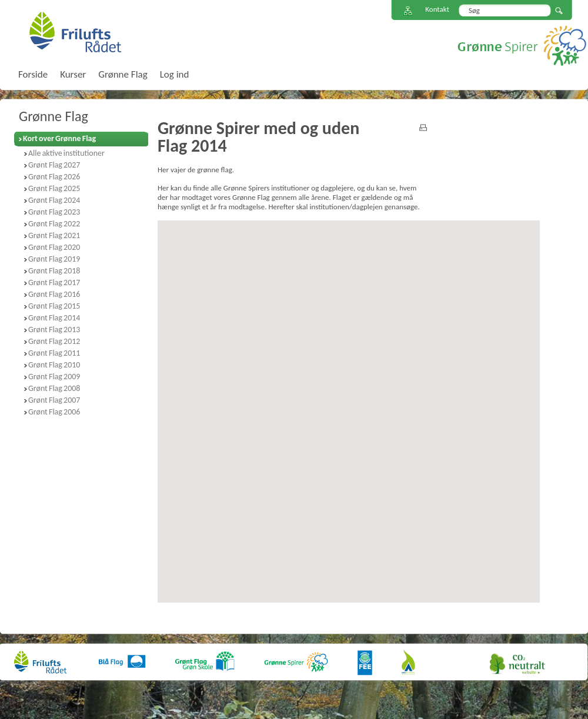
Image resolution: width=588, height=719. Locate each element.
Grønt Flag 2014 (54, 318)
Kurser (73, 74)
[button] (360, 528)
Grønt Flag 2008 (54, 388)
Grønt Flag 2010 (54, 365)
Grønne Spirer (522, 46)
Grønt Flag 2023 (54, 212)
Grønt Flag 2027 (54, 165)
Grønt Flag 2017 (54, 282)
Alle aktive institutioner (66, 153)
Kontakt (437, 9)
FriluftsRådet (75, 32)
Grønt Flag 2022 (54, 224)
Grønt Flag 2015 (54, 306)
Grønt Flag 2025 (54, 188)
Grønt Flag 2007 (54, 400)
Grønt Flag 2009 (54, 377)
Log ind (175, 74)
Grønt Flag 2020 (54, 247)
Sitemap (408, 11)
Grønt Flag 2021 (54, 235)
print (423, 128)
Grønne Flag (54, 116)
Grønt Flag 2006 (54, 412)
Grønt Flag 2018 (54, 271)
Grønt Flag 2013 (54, 330)
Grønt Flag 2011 (54, 353)
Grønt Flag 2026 (54, 177)
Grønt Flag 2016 (54, 294)
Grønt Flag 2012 (54, 341)
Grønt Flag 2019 (54, 259)
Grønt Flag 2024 (54, 200)
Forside (33, 74)
